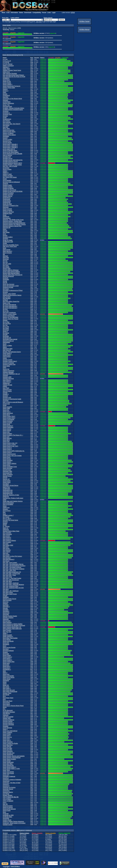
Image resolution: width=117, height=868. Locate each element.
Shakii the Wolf (7, 204)
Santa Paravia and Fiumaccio (11, 86)
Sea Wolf (5, 127)
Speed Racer (7, 482)
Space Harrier (7, 430)
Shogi (4, 234)
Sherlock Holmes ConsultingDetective (14, 223)
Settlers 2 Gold (7, 174)
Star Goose (6, 548)
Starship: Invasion (8, 618)
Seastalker (6, 136)
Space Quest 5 (7, 452)
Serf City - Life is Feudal (10, 166)
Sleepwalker (6, 342)
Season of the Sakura (9, 135)
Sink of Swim (7, 297)
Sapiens (5, 89)
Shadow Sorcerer (8, 195)
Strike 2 (5, 673)
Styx (4, 709)
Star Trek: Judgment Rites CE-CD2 (13, 588)
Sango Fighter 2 (7, 84)
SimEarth (5, 278)
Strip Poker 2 (7, 688)
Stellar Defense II (8, 636)
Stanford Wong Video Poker (11, 531)
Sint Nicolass (7, 298)
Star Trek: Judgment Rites (10, 586)
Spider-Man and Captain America (13, 501)
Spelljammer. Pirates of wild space (13, 498)
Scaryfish (5, 97)
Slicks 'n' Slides (7, 346)
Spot (4, 512)
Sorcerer (5, 396)
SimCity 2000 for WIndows (11, 270)
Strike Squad (7, 679)
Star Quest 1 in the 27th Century (12, 556)
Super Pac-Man (7, 748)
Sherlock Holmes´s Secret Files (12, 226)
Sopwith (5, 393)
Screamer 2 (6, 113)
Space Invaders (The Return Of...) (13, 435)
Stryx (4, 696)
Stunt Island (6, 704)
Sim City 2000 (7, 264)
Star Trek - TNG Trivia (9, 570)
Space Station (7, 462)
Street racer (6, 663)
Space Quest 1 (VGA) (9, 445)
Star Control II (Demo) (9, 541)
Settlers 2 (6, 173)
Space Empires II (8, 426)
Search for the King (8, 130)
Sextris (5, 179)
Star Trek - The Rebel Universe (12, 567)
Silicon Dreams (7, 253)
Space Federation (8, 427)
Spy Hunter (6, 517)
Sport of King (7, 511)
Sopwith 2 (6, 394)
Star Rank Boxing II (8, 559)
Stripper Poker (7, 693)
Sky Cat (5, 325)
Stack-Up (5, 528)
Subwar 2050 (7, 718)
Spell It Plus (6, 487)
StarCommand (7, 600)
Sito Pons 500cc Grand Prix (11, 302)
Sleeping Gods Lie (8, 341)
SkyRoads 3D (7, 338)
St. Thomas (6, 526)
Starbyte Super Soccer (9, 599)
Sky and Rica (7, 324)
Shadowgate (6, 199)
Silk (4, 254)
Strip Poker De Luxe (9, 690)
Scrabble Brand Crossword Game (13, 110)
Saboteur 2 (6, 67)
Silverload (6, 259)
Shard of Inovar (7, 209)
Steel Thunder (7, 630)
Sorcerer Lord (7, 397)
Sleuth (5, 344)
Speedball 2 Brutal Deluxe (10, 486)
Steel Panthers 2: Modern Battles (13, 624)
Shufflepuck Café (8, 242)
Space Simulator (8, 460)
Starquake (6, 614)
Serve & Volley (7, 169)
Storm (4, 646)
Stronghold (6, 695)
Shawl (5, 215)
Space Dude (6, 424)
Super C (5, 729)
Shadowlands (7, 201)
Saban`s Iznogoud (8, 66)
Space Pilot (6, 441)
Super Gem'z (7, 736)
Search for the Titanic (9, 132)
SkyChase (6, 330)
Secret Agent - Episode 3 (10, 147)
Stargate (5, 608)
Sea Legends (7, 122)
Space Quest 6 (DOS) (9, 454)
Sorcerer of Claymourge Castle (12, 399)
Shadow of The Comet (9, 190)
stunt (4, 699)
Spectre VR (6, 479)
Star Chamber (7, 533)
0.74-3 (73, 13)
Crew (8, 13)
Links (49, 13)
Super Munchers (8, 745)
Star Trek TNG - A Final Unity (11, 574)
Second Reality (7, 143)
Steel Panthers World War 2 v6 (12, 627)
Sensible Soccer (8, 158)
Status (21, 13)
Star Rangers (7, 558)
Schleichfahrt (7, 102)
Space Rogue (7, 459)
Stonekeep (6, 644)
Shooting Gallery (8, 237)
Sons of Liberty (7, 391)
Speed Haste (7, 481)
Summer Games (8, 721)
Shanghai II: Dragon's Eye (10, 206)
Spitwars (5, 509)
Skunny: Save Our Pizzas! (10, 319)
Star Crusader (7, 542)
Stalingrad (6, 530)
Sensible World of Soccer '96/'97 (12, 163)
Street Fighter (7, 655)
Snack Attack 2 (7, 353)
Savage (5, 94)
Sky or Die (6, 327)
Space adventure (8, 413)
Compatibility (37, 13)
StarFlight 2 (6, 607)
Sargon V (5, 91)
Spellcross (6, 497)
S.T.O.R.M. (6, 62)
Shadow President (8, 193)
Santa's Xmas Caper (9, 88)
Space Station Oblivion (9, 463)
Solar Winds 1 (7, 380)
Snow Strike (6, 366)
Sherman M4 (7, 228)
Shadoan (5, 184)
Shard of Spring (7, 210)
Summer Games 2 (8, 723)
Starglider (6, 610)
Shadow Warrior (8, 196)
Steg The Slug (7, 632)
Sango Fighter (7, 83)
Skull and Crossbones (9, 313)
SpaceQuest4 (7, 470)
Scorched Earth (7, 106)
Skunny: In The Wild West (10, 317)
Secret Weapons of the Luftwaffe (12, 154)
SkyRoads (6, 336)
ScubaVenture (7, 119)
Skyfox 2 (5, 331)
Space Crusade (7, 423)
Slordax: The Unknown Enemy (12, 352)
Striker (5, 682)
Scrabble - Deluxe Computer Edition (13, 108)
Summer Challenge (8, 720)
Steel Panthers (7, 622)
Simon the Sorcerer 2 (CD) (11, 286)
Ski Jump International (9, 305)
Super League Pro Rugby (10, 743)
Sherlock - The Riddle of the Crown (13, 220)
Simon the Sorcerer (8, 284)
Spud (4, 514)
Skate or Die (6, 303)
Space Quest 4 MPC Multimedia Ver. (14, 451)
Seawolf (5, 138)
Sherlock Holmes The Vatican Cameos (14, 224)
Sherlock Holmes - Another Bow (12, 221)
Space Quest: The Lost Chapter (12, 456)
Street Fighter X (7, 660)
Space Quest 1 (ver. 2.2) (10, 443)
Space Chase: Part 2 (9, 416)
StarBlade (6, 597)
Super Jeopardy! (8, 742)
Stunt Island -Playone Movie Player (13, 706)
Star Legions (6, 552)
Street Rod (6, 665)
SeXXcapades (7, 180)
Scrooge (5, 116)
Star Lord (5, 553)
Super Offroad (7, 747)
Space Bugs (6, 415)
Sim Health (6, 267)
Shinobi (5, 231)
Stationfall (6, 619)
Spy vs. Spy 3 (7, 519)
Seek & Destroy (7, 155)
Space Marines (7, 438)
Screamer (6, 111)
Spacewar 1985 (7, 471)
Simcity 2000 (7, 268)
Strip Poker (6, 687)
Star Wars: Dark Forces (10, 594)
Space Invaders (7, 434)
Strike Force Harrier (9, 677)
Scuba (5, 118)
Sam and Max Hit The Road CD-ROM (14, 77)
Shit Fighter (6, 232)
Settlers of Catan (8, 176)
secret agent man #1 (9, 149)
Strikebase (6, 681)
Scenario (5, 100)
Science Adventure (8, 103)
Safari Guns (6, 72)
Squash (5, 523)
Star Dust (5, 544)
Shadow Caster (7, 185)
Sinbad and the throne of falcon (12, 295)
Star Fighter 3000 (8, 545)
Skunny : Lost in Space (10, 314)
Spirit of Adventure (8, 503)
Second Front (7, 141)
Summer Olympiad (8, 725)
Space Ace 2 (6, 412)
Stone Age (6, 643)
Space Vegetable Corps (10, 467)
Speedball (6, 484)
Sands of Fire (7, 81)
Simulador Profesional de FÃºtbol (13, 290)
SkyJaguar (6, 333)
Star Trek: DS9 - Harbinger (11, 583)
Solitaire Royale (7, 385)
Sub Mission (6, 714)
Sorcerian (6, 401)
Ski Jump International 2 (10, 306)
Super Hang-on (7, 737)
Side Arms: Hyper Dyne (10, 246)
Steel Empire (7, 621)
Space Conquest (8, 421)
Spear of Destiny (8, 474)
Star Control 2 (7, 537)
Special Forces (7, 476)
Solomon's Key (7, 390)
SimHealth (6, 279)
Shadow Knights (8, 187)
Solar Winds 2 (7, 382)
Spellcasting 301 (8, 493)
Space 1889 (6, 408)
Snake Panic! (7, 355)
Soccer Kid (6, 369)
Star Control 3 (7, 539)
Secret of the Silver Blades (11, 152)
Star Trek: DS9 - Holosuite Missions (13, 585)
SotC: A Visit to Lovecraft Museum (13, 402)
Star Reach (6, 561)
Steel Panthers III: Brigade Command (14, 625)
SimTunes (6, 289)
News (4, 13)
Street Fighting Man (9, 662)
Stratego (5, 652)
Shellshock (6, 217)
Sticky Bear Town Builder (10, 638)
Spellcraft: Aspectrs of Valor (11, 495)
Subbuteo (6, 715)
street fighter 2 (7, 658)
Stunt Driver (6, 703)
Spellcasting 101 (8, 490)
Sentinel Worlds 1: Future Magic (12, 165)
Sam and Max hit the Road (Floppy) (13, 75)
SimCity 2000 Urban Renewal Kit (13, 275)
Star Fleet (6, 547)
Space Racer (7, 457)
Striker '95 (6, 685)
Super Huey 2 (7, 740)
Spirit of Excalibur (8, 504)
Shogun (5, 235)
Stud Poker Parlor (8, 698)
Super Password (8, 751)
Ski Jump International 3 (10, 308)
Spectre (5, 478)
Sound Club (6, 404)
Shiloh (5, 229)
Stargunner (6, 613)
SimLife (5, 283)
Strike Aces (6, 674)
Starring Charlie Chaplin (10, 616)
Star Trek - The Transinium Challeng (14, 569)
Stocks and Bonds (8, 641)
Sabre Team (6, 69)
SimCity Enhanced (8, 276)
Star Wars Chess (8, 592)
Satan (4, 92)
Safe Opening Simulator (10, 73)
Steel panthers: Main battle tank (12, 629)
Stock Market (7, 640)
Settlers (5, 171)
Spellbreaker (6, 489)
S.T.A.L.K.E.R (7, 61)
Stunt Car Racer (8, 701)
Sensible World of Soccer (10, 162)
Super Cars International (10, 731)
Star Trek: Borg (7, 581)
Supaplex (5, 726)
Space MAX (6, 440)
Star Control (6, 536)
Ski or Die (6, 311)
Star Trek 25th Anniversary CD (12, 572)
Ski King (5, 309)
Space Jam (6, 437)
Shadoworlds (7, 202)
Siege (4, 248)
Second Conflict (7, 140)
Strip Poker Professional (10, 692)
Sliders (5, 347)
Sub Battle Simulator (9, 712)
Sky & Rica (6, 322)
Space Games (7, 429)
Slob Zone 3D (7, 350)
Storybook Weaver (8, 651)
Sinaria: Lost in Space (9, 294)
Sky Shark (6, 328)
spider (5, 500)
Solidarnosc (6, 383)
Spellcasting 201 (8, 492)
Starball (5, 596)
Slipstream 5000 (8, 349)
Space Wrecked (7, 468)
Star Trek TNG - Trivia (9, 575)
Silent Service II (7, 251)
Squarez (5, 522)
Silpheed (5, 256)
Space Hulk (6, 432)
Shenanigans (7, 218)
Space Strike (7, 465)
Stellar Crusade (7, 635)
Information (14, 13)
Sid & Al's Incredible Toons (11, 245)
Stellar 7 (5, 633)
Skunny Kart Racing (9, 316)
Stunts (5, 707)
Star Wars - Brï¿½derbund (11, 591)
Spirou (5, 506)
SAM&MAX (6, 78)
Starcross (6, 602)
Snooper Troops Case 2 (10, 361)
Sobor (4, 368)
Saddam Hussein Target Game (12, 70)
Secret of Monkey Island (10, 151)
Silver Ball (6, 257)
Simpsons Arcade (8, 287)
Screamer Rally (7, 114)
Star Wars (6, 589)
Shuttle (5, 243)
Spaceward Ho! (7, 473)
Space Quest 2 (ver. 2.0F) (10, 446)
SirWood (5, 300)
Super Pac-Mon (7, 750)
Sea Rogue (6, 125)
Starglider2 (6, 611)
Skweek (5, 320)
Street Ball (6, 654)
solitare (5, 386)
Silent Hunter (7, 250)
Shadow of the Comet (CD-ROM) (13, 191)
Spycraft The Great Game (10, 520)
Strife (4, 671)
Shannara (6, 207)
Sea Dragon (6, 121)
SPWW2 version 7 (8, 515)
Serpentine (6, 168)
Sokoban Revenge (8, 379)
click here (39, 22)
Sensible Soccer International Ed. (13, 160)
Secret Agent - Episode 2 (10, 146)
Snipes (5, 358)
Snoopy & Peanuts (8, 363)
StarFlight (6, 605)
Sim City (5, 262)
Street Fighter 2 (7, 657)
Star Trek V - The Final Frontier (12, 578)
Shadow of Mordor (8, 188)
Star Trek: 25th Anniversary (11, 580)
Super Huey (6, 739)
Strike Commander (8, 676)
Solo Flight (6, 388)
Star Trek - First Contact (10, 563)
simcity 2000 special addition (11, 272)
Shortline (5, 239)
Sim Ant (5, 261)
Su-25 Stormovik (8, 710)
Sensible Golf (7, 157)
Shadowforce (7, 198)
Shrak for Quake (8, 240)
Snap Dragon (7, 357)
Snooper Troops (7, 360)
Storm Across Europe (9, 647)
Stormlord (6, 649)
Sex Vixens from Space (10, 177)
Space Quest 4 (7, 449)
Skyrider (5, 335)
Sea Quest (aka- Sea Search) (11, 124)
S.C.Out (5, 59)
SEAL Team (6, 129)
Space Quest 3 (7, 448)
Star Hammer (7, 550)
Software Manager (8, 372)
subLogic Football (8, 717)
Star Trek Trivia (7, 577)
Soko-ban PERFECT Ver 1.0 (11, 374)
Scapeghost (6, 95)
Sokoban (5, 375)
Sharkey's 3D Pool (8, 212)
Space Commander (8, 419)
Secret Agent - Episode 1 (10, 144)
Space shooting (7, 407)
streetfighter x (7, 670)
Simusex (5, 292)
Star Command (7, 534)
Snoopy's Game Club (9, 364)
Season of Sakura (8, 133)
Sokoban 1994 (7, 377)
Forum (44, 13)
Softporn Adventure (8, 371)
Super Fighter (7, 734)
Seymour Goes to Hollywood (11, 182)
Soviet (5, 405)
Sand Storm (6, 80)
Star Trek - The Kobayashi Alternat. (13, 564)
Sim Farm (6, 265)
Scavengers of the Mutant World (12, 99)
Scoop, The (6, 105)
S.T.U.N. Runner (8, 64)
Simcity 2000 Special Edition (11, 273)
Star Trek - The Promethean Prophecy (14, 566)
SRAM (5, 525)
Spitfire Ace (6, 508)
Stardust (5, 603)
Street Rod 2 (6, 666)
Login (54, 13)
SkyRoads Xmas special (10, 339)
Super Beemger (7, 728)
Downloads (28, 13)
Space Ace (6, 410)
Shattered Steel (7, 213)
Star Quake (6, 555)
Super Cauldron (7, 732)
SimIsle (5, 281)
